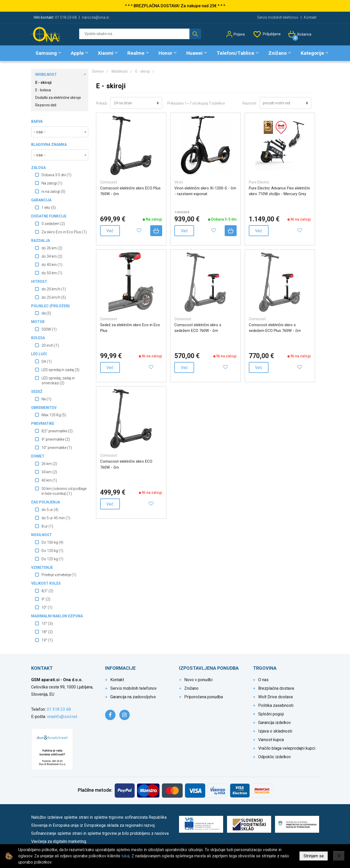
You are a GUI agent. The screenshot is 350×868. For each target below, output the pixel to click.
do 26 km (52, 248)
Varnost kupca (271, 740)
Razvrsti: (250, 103)
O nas (263, 680)
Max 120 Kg (54, 415)
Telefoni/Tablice (235, 53)
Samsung (46, 53)
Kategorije (312, 53)
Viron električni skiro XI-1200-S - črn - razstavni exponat (205, 191)
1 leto (49, 208)
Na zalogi (52, 183)
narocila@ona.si (95, 17)
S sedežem (53, 224)
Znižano (277, 53)
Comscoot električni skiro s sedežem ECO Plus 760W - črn (275, 328)
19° (47, 640)
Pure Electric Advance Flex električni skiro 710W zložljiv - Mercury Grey (279, 191)
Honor (165, 53)
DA (47, 361)
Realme (136, 53)
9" (46, 599)
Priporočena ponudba (204, 697)
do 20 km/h (54, 289)
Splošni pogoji (271, 714)
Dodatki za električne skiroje (58, 98)
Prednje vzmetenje (59, 575)
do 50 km (52, 273)
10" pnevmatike (57, 448)
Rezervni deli (46, 105)
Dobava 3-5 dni (56, 175)
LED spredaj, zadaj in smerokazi (58, 381)
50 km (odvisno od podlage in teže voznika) (64, 491)
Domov (98, 71)
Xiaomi (106, 53)
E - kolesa (43, 90)
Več (110, 231)
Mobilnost (46, 74)
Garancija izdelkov (274, 723)
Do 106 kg (52, 542)
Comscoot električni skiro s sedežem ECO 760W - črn (198, 328)
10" (47, 607)
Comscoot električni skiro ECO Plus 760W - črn (130, 191)
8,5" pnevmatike (57, 431)
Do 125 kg (52, 559)
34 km (49, 472)
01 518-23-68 (66, 17)
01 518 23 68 (59, 709)
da (46, 313)
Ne (46, 399)
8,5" (47, 591)
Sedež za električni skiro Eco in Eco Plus (130, 328)
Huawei (194, 53)
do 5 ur (50, 510)
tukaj (126, 856)
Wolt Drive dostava (275, 697)
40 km (49, 480)
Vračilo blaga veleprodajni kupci (287, 748)
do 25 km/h (54, 297)
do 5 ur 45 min (56, 518)
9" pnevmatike (56, 439)
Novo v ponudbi (198, 680)
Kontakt (310, 17)
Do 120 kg (52, 551)
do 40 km (52, 265)
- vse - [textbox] (39, 132)
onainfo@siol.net (62, 717)
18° (47, 632)
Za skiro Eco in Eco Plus (64, 232)
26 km (49, 464)
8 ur (47, 526)
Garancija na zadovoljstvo (133, 697)
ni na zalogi (53, 192)
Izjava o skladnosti (275, 731)
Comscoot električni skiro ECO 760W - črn (126, 464)
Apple (77, 53)
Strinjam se (314, 856)
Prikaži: (102, 103)
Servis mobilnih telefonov (278, 17)
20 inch (50, 345)
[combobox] (60, 132)
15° (47, 624)
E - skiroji (43, 83)
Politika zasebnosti (276, 705)
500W (49, 329)
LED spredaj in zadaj (60, 370)
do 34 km (52, 256)
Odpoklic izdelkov (274, 757)
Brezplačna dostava (276, 688)
